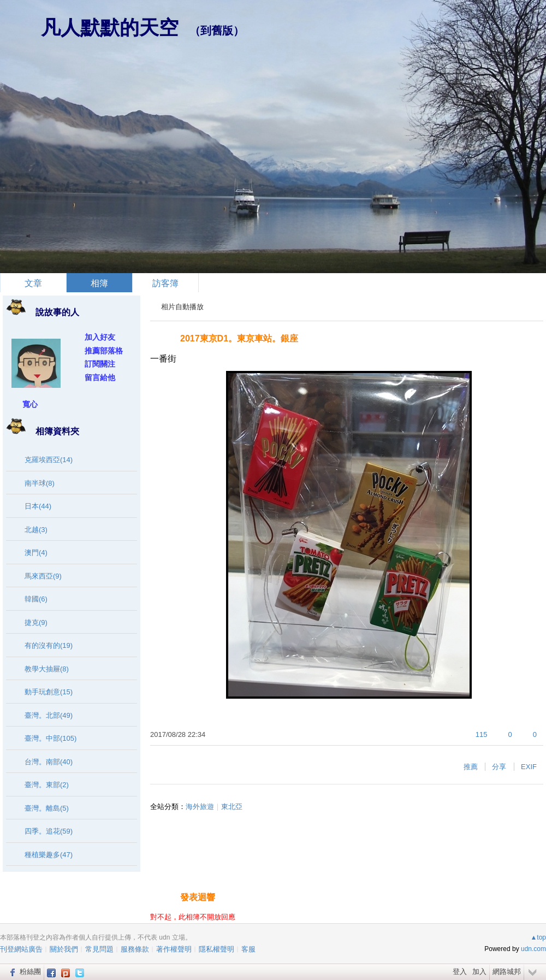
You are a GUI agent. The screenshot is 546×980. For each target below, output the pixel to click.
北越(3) (36, 530)
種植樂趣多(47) (49, 855)
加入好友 (100, 337)
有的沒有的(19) (49, 645)
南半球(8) (40, 483)
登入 (460, 972)
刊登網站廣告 (21, 949)
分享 (499, 767)
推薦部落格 (104, 351)
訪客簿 (165, 283)
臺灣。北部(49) (49, 715)
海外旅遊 (200, 807)
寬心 (30, 404)
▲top (538, 937)
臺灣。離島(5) (47, 808)
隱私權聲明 (216, 949)
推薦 (471, 767)
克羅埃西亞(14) (49, 460)
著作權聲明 (174, 949)
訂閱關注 (100, 364)
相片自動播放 (182, 307)
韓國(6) (36, 599)
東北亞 (232, 807)
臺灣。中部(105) (51, 738)
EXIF (529, 767)
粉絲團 (30, 972)
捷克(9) (36, 622)
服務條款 (135, 949)
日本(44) (38, 506)
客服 (248, 949)
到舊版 (217, 31)
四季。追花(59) (49, 831)
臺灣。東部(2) (47, 785)
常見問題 (99, 949)
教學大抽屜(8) (47, 669)
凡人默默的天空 (110, 28)
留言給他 (100, 377)
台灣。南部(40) (49, 762)
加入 (479, 972)
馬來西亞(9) (43, 576)
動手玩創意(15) (49, 692)
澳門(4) (36, 553)
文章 (33, 283)
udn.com (533, 949)
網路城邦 (507, 972)
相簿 (99, 283)
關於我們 (64, 949)
